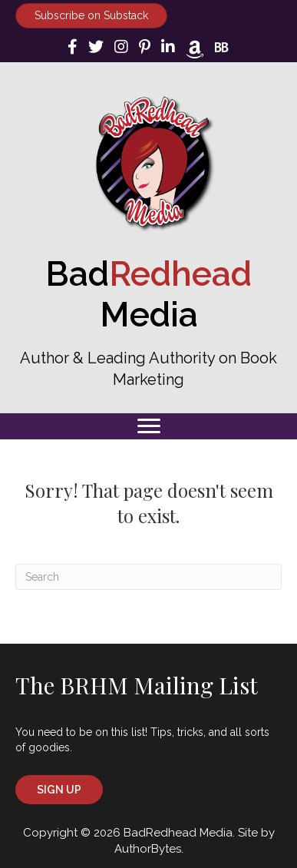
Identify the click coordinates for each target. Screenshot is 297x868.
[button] (59, 790)
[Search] (148, 577)
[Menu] (149, 426)
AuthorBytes (148, 849)
